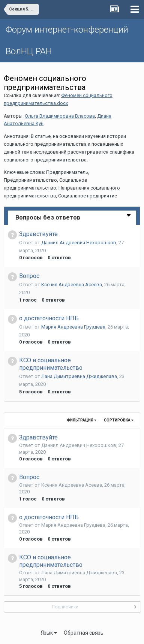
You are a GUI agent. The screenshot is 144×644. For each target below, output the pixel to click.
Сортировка (119, 420)
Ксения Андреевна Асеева (72, 285)
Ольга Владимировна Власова (60, 116)
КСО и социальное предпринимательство (51, 364)
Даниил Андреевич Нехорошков (79, 243)
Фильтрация (82, 420)
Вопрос (29, 276)
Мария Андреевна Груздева (73, 327)
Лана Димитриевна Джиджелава (79, 376)
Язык (49, 633)
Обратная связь (84, 633)
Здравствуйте (38, 234)
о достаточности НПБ (49, 318)
